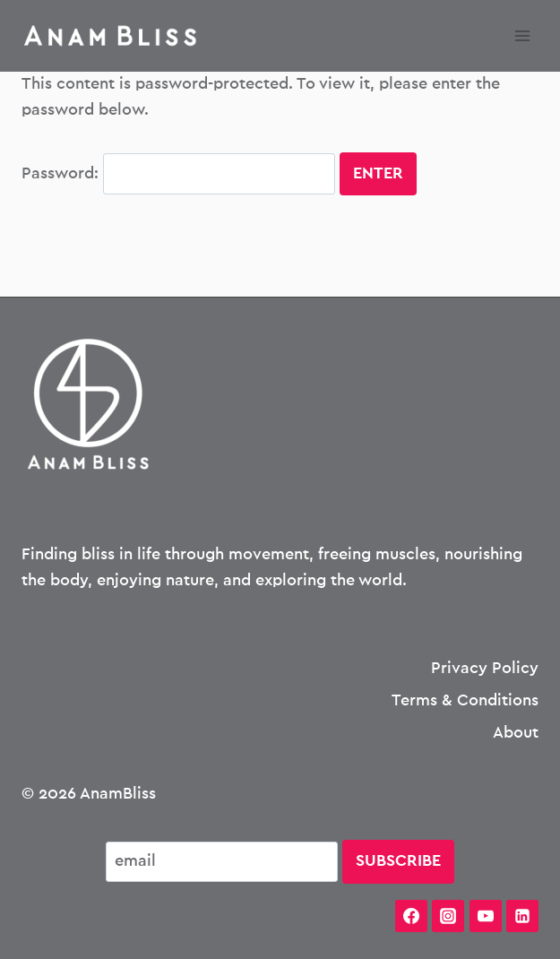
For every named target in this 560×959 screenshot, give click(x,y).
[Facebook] (411, 916)
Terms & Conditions (465, 701)
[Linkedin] (522, 916)
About (516, 733)
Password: (178, 174)
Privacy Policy (485, 669)
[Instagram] (448, 916)
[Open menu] (522, 35)
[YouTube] (486, 916)
